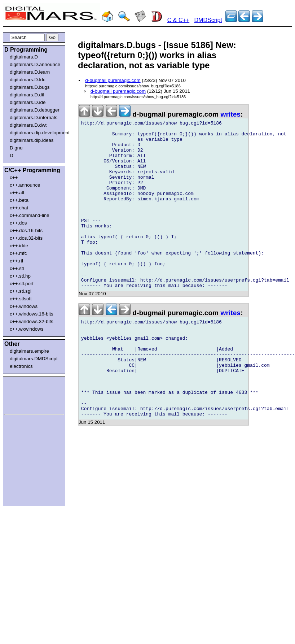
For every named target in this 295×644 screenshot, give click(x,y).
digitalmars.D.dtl (27, 95)
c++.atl (17, 193)
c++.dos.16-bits (26, 230)
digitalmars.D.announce (35, 64)
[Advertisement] (26, 394)
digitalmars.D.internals (34, 118)
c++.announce (25, 185)
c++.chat (19, 208)
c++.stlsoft (21, 299)
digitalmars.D (24, 57)
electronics (21, 366)
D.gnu (16, 148)
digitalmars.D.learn (30, 72)
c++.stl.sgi (21, 291)
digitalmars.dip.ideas (32, 140)
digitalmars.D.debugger (35, 110)
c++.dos (18, 223)
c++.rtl (16, 261)
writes (231, 114)
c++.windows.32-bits (32, 321)
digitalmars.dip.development (36, 133)
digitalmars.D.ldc (28, 80)
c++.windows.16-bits (32, 314)
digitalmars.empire (29, 351)
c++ (14, 177)
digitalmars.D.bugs (30, 87)
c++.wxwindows (27, 329)
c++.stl (17, 268)
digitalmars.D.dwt (28, 125)
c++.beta (19, 200)
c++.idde (19, 246)
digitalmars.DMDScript (34, 359)
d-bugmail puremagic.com (113, 80)
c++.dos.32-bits (26, 238)
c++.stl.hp (20, 276)
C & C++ (178, 20)
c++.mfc (18, 253)
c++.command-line (30, 215)
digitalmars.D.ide (28, 102)
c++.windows (24, 306)
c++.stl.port (22, 284)
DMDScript (208, 20)
